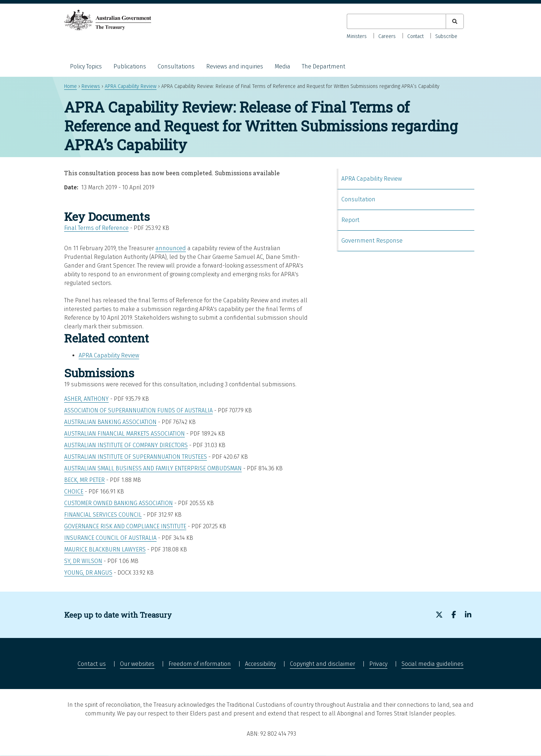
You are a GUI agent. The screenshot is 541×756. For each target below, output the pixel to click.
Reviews (91, 86)
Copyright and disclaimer (322, 664)
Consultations (176, 66)
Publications (130, 66)
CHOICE (74, 492)
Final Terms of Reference (96, 228)
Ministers (357, 36)
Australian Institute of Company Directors (126, 445)
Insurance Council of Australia (110, 538)
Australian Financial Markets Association (124, 434)
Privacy (378, 664)
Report (350, 220)
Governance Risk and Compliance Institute (125, 526)
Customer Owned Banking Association (118, 503)
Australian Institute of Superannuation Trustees (136, 457)
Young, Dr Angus (88, 573)
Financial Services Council (103, 515)
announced (171, 248)
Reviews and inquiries (235, 66)
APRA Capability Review (131, 86)
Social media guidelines (432, 664)
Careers (387, 36)
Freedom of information (200, 664)
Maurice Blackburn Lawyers (105, 549)
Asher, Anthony (86, 399)
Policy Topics (86, 66)
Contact (415, 36)
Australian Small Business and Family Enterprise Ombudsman (153, 468)
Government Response (372, 241)
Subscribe (446, 36)
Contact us (92, 664)
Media (282, 66)
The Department (324, 66)
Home (70, 86)
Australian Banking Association (110, 422)
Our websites (137, 664)
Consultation (358, 199)
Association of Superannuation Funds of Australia (138, 410)
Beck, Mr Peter (84, 480)
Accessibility (260, 664)
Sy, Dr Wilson (83, 561)
